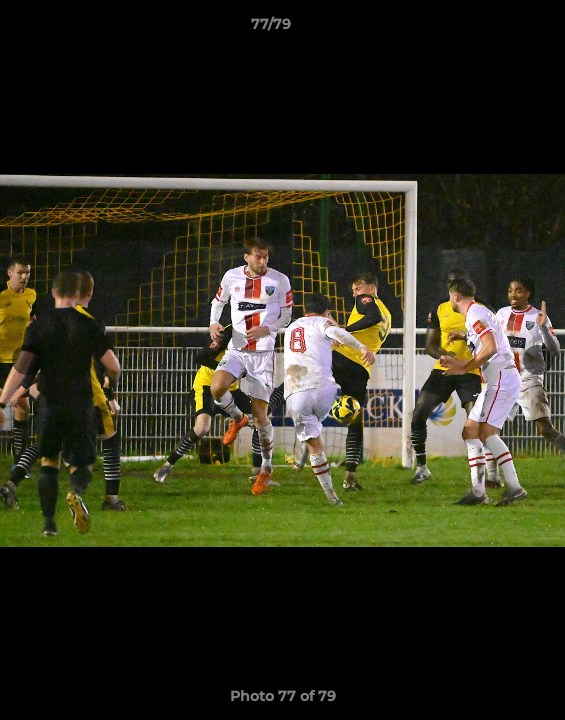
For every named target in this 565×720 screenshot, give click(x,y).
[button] (493, 29)
